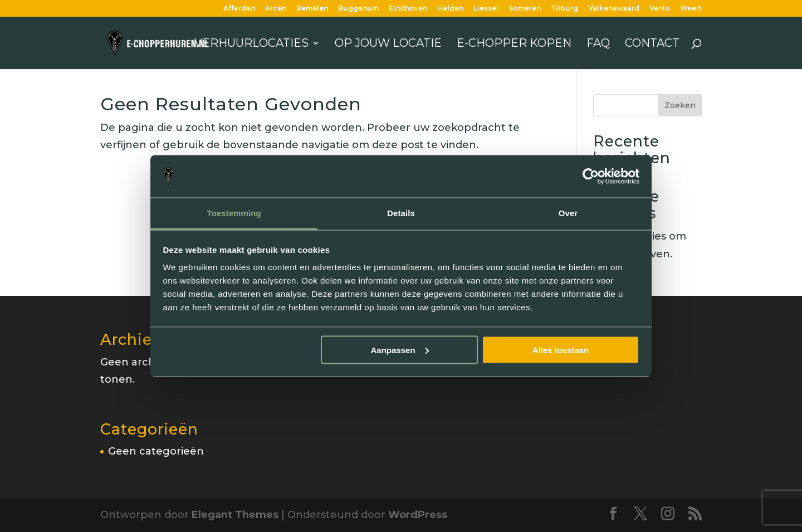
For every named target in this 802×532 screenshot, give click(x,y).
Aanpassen (400, 350)
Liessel (486, 9)
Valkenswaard (614, 9)
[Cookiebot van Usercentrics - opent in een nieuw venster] (591, 177)
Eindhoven (408, 9)
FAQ (598, 44)
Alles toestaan (561, 350)
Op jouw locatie (388, 44)
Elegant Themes (235, 515)
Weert (691, 9)
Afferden (239, 9)
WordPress (418, 515)
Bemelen (312, 9)
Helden (450, 9)
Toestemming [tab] (234, 213)
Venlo (660, 9)
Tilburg (564, 9)
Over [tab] (568, 213)
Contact (652, 44)
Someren (525, 9)
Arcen (276, 9)
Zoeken (680, 105)
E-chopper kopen (514, 44)
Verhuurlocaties (251, 44)
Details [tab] (401, 213)
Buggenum (358, 9)
